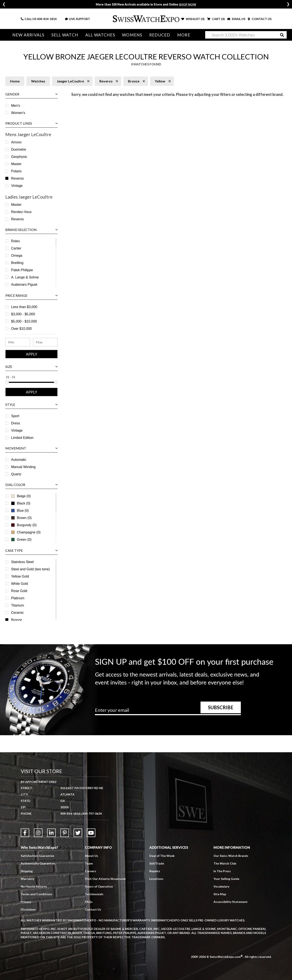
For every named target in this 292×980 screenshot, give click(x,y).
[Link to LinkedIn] (51, 833)
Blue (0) (20, 511)
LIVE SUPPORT (78, 19)
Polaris (16, 171)
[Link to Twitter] (78, 833)
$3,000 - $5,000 (23, 314)
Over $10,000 (21, 329)
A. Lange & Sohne (25, 277)
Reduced (160, 35)
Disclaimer (28, 909)
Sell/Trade (157, 863)
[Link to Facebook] (25, 833)
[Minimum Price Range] (18, 342)
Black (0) (21, 503)
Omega (17, 256)
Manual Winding (23, 467)
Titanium (18, 605)
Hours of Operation (99, 886)
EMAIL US (236, 19)
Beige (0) (21, 496)
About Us (92, 856)
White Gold (20, 584)
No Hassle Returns (34, 886)
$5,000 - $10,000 (24, 321)
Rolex (15, 241)
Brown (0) (21, 518)
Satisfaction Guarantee (37, 856)
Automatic (19, 460)
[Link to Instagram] (38, 833)
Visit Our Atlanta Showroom (105, 879)
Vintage (17, 186)
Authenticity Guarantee (38, 863)
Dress (16, 423)
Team (89, 863)
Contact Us (93, 909)
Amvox (16, 142)
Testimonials (94, 894)
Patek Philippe (22, 270)
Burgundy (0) (24, 525)
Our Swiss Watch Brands (231, 856)
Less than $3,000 (24, 307)
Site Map (220, 894)
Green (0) (21, 540)
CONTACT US (260, 19)
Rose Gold (19, 591)
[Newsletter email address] (168, 712)
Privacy (26, 902)
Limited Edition (22, 438)
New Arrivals (28, 35)
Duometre (19, 149)
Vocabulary (221, 886)
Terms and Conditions (36, 894)
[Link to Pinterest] (65, 833)
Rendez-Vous (21, 212)
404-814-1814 (47, 19)
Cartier (16, 248)
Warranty (28, 879)
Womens (132, 35)
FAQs (89, 902)
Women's (18, 113)
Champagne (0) (26, 532)
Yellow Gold (20, 576)
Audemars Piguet (24, 285)
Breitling (17, 263)
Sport (15, 416)
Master (16, 164)
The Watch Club (225, 863)
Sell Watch (65, 35)
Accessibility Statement (231, 902)
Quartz (16, 474)
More (184, 35)
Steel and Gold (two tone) (30, 569)
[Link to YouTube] (91, 833)
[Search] (246, 35)
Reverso (17, 178)
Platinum (18, 598)
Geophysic (19, 157)
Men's (16, 106)
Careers (91, 871)
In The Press (222, 871)
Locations (156, 879)
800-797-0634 (92, 814)
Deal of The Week (162, 856)
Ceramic (17, 613)
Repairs (155, 871)
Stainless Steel (22, 562)
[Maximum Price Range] (45, 342)
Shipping (27, 871)
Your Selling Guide (226, 879)
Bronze (17, 620)
